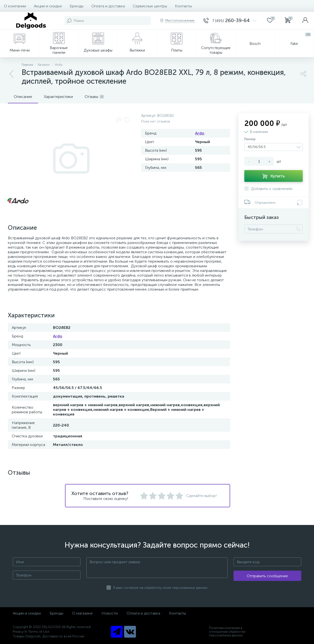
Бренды (77, 6)
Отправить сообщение (267, 576)
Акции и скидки (48, 6)
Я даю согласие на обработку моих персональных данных (160, 588)
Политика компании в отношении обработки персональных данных (227, 632)
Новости (110, 613)
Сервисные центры (150, 6)
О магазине (82, 613)
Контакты (183, 6)
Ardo (200, 133)
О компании (15, 6)
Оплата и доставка (108, 6)
